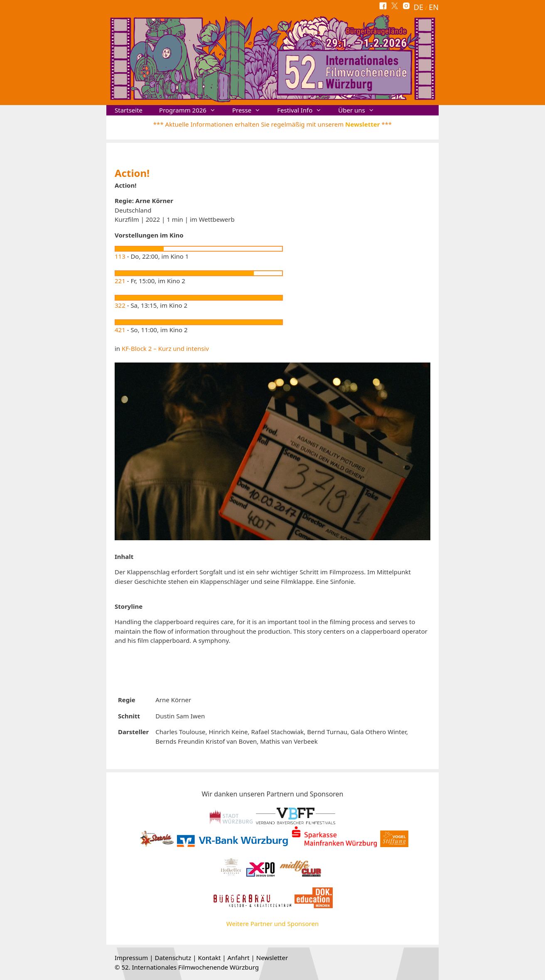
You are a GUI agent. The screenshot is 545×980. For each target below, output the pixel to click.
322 (120, 305)
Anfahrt (238, 958)
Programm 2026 (191, 110)
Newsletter (362, 124)
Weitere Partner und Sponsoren (272, 924)
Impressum (131, 958)
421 (120, 330)
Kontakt (209, 958)
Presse (250, 110)
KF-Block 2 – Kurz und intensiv (165, 348)
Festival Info (303, 110)
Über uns (360, 110)
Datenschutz (173, 958)
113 (120, 256)
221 (120, 281)
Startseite (129, 110)
